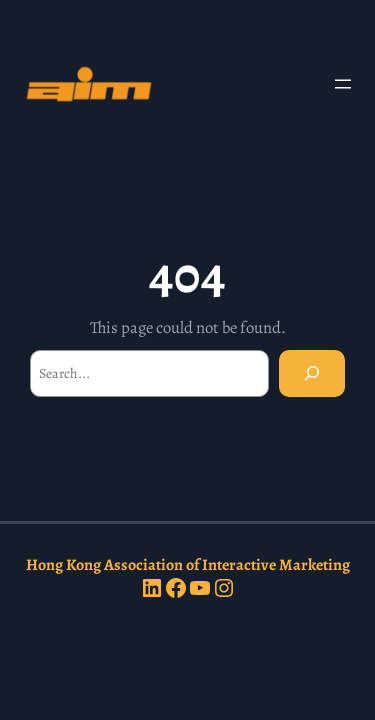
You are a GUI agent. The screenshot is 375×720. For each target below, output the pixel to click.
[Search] (312, 373)
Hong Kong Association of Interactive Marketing (188, 565)
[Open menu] (343, 84)
